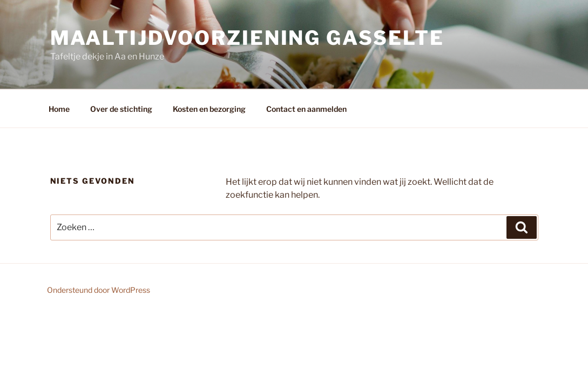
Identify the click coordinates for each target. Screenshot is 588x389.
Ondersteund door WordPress (99, 290)
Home (59, 109)
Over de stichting (121, 109)
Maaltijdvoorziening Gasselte (248, 38)
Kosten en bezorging (209, 109)
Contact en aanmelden (306, 109)
